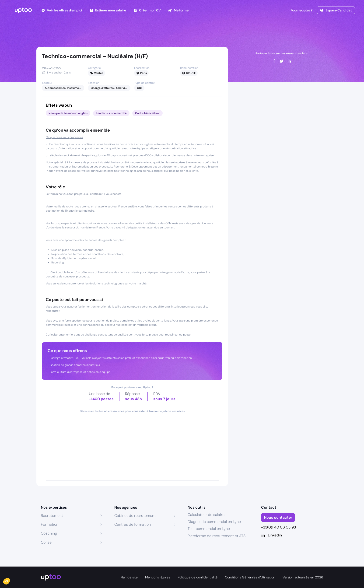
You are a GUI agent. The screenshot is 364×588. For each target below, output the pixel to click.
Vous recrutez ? (301, 10)
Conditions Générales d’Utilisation (250, 577)
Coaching (49, 533)
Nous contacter (278, 517)
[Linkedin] (292, 535)
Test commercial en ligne (209, 529)
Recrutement (52, 516)
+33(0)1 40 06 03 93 (278, 527)
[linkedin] (289, 61)
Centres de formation (133, 524)
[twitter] (282, 61)
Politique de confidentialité (198, 577)
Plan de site (129, 577)
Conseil (47, 542)
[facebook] (274, 61)
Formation (50, 524)
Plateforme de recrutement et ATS (217, 536)
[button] (10, 580)
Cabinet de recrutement (135, 516)
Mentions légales (158, 577)
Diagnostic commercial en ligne (214, 522)
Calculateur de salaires (207, 515)
